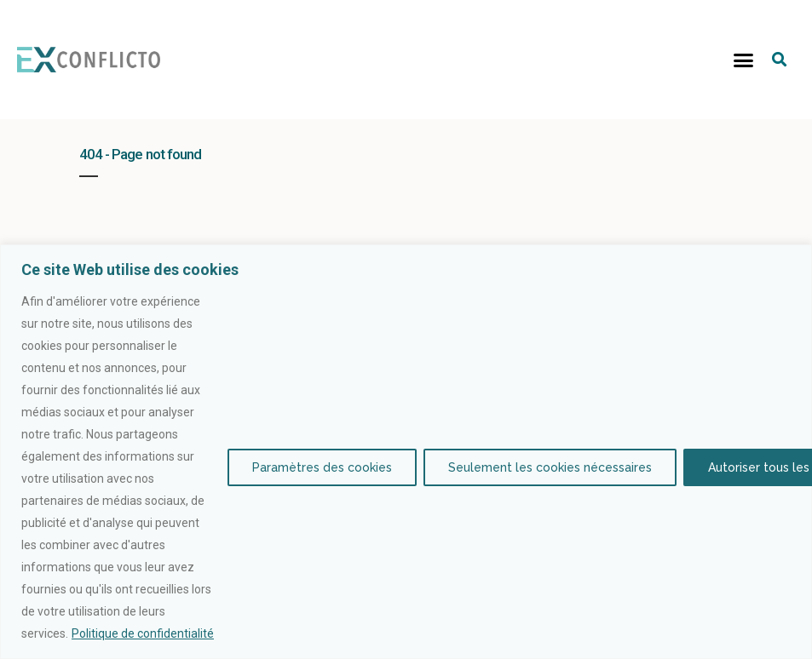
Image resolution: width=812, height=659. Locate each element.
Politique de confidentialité (143, 633)
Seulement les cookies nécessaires (550, 467)
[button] (744, 60)
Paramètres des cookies (322, 467)
